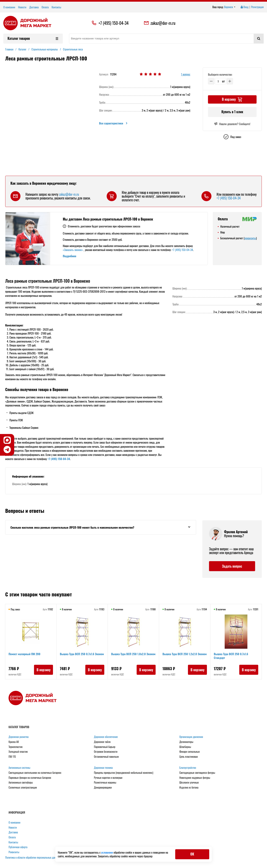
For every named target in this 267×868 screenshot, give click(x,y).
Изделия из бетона (189, 788)
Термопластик (16, 747)
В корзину (43, 670)
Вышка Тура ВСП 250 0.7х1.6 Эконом (82, 654)
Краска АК (14, 742)
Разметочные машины (105, 783)
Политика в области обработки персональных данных (33, 857)
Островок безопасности (106, 752)
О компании (9, 7)
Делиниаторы (186, 742)
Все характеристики (114, 123)
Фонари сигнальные (190, 752)
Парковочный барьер (105, 747)
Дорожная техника (103, 768)
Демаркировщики (103, 788)
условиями (107, 852)
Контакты (56, 7)
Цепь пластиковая (189, 757)
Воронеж (230, 7)
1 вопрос (186, 74)
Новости (22, 7)
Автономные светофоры (21, 783)
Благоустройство (188, 768)
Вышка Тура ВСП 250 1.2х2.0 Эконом (185, 654)
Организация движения (191, 737)
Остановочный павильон (106, 757)
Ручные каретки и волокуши (108, 778)
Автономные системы (19, 768)
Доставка (34, 7)
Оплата (45, 7)
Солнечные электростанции (23, 788)
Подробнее (70, 256)
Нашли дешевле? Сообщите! (232, 124)
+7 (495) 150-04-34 (113, 23)
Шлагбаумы (185, 747)
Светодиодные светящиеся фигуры (197, 773)
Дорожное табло (102, 742)
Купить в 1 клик (232, 112)
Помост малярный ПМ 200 (24, 654)
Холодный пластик (18, 752)
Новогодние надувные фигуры (195, 778)
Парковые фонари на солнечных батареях (30, 778)
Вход (244, 7)
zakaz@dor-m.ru (160, 23)
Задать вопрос (232, 566)
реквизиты (250, 238)
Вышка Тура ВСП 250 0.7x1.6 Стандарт (231, 656)
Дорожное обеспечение (106, 737)
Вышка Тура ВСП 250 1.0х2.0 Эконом (133, 654)
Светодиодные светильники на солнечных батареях (35, 773)
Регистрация (257, 7)
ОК (192, 854)
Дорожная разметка (19, 737)
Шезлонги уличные (189, 783)
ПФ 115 (12, 757)
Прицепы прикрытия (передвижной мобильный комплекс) (123, 773)
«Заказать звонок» (73, 250)
